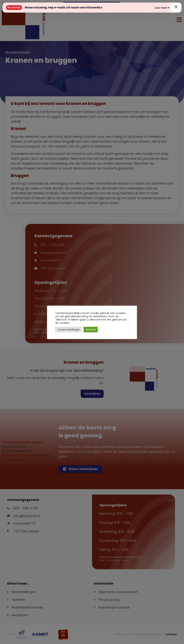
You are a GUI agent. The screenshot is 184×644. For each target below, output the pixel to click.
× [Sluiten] (176, 7)
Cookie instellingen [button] (68, 330)
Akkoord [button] (91, 330)
